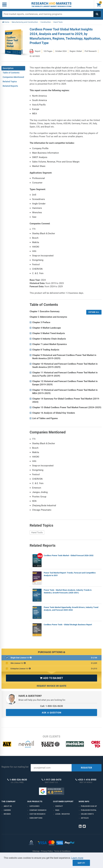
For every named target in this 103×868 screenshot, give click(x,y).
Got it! (81, 863)
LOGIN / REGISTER (62, 814)
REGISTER (87, 768)
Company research (38, 810)
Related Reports (10, 86)
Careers (7, 810)
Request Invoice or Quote (51, 686)
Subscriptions (36, 818)
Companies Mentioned (13, 77)
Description (8, 68)
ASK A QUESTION (52, 713)
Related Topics (10, 82)
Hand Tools (37, 532)
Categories (34, 806)
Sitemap (36, 851)
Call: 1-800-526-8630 (51, 706)
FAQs (57, 810)
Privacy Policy (47, 851)
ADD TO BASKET (51, 678)
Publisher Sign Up (89, 806)
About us (8, 806)
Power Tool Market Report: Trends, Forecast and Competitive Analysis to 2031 (70, 574)
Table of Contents (11, 73)
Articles (85, 818)
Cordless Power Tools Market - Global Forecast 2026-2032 (69, 555)
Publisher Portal (89, 810)
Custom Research (37, 814)
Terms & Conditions (62, 851)
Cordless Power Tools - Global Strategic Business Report (68, 625)
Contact (59, 806)
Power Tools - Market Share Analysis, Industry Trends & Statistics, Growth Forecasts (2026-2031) (68, 591)
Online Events (87, 814)
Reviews (7, 814)
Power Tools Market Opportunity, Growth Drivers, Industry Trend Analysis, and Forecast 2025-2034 (71, 609)
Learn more (77, 858)
